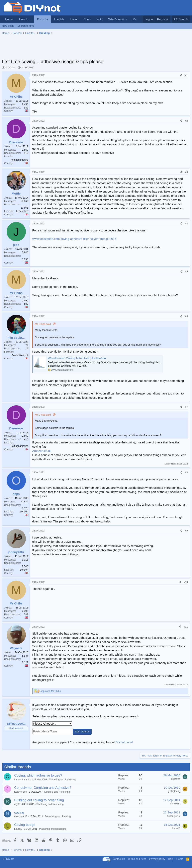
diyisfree (176, 779)
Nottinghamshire (19, 160)
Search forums (26, 26)
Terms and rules (137, 859)
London (24, 512)
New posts (8, 26)
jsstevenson (21, 792)
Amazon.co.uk (42, 451)
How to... (25, 19)
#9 (186, 531)
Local (74, 19)
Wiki (99, 19)
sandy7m (175, 804)
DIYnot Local (124, 742)
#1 (186, 75)
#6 (186, 316)
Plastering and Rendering (62, 780)
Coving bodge (25, 825)
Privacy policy (157, 859)
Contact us (119, 859)
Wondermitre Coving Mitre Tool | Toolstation (77, 358)
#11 (186, 627)
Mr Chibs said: (43, 324)
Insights (59, 19)
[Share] (181, 75)
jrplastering (174, 791)
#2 (186, 121)
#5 (186, 272)
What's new (116, 19)
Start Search (82, 732)
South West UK (20, 355)
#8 (186, 473)
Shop (87, 19)
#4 (186, 224)
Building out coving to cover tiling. (39, 800)
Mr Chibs (11, 67)
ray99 (17, 804)
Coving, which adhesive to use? (38, 775)
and (51, 691)
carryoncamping (23, 780)
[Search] (181, 19)
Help (171, 859)
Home (9, 19)
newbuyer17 (21, 816)
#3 (186, 172)
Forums (42, 19)
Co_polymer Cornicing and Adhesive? (43, 788)
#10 (186, 582)
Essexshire (22, 211)
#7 (186, 407)
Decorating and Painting (58, 816)
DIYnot (8, 859)
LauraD (18, 829)
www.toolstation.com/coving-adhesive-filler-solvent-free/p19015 (74, 239)
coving (19, 813)
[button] (127, 19)
